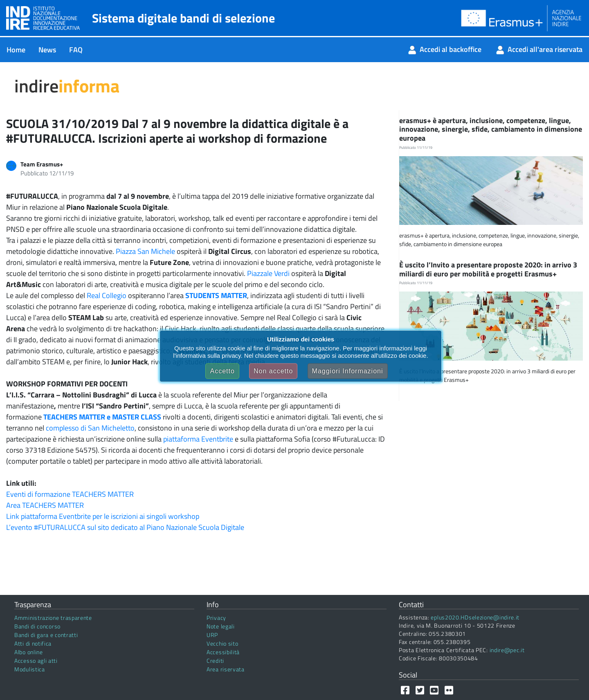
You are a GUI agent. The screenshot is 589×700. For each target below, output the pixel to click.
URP (212, 635)
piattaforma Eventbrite (198, 439)
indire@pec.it (507, 650)
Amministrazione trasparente (53, 618)
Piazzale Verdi (268, 273)
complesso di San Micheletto (90, 428)
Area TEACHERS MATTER (45, 505)
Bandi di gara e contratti (46, 635)
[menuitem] (16, 50)
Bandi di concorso (37, 626)
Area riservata (226, 669)
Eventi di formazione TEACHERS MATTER (70, 494)
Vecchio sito (222, 643)
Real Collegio (107, 295)
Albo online (29, 652)
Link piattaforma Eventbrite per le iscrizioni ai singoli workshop (103, 516)
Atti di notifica (33, 643)
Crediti (215, 661)
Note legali (221, 626)
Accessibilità (223, 652)
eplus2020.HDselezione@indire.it (475, 617)
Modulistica (30, 669)
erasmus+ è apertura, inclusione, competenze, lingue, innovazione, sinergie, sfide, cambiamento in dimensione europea (491, 129)
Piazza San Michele (145, 251)
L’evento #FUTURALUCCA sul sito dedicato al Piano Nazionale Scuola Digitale (125, 527)
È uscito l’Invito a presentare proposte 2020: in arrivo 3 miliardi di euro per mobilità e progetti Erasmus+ (488, 269)
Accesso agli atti (36, 661)
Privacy (216, 618)
